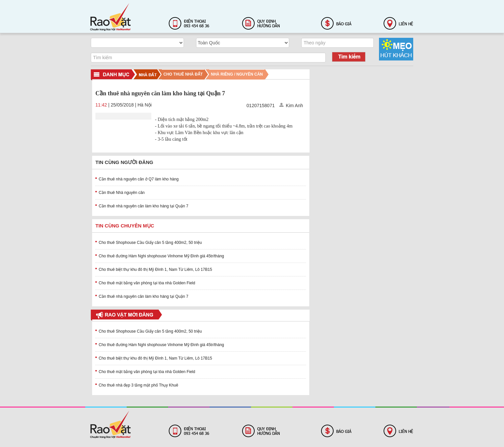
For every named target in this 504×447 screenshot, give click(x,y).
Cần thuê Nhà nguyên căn (122, 193)
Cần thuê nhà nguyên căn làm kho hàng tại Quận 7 (144, 206)
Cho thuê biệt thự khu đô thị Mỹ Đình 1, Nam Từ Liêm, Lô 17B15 (155, 270)
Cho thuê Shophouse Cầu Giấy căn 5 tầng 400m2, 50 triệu (150, 243)
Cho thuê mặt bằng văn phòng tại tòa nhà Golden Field (147, 283)
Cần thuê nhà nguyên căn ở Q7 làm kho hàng (139, 179)
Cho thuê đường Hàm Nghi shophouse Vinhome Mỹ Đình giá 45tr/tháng (161, 256)
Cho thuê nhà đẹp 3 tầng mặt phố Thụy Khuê (139, 385)
